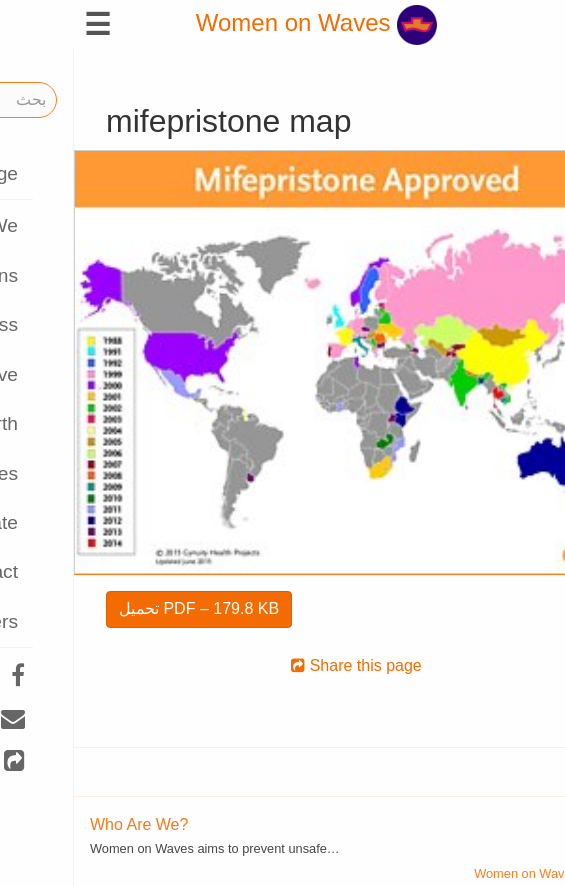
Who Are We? (65, 824)
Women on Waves (242, 22)
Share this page (282, 665)
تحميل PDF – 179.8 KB (125, 608)
